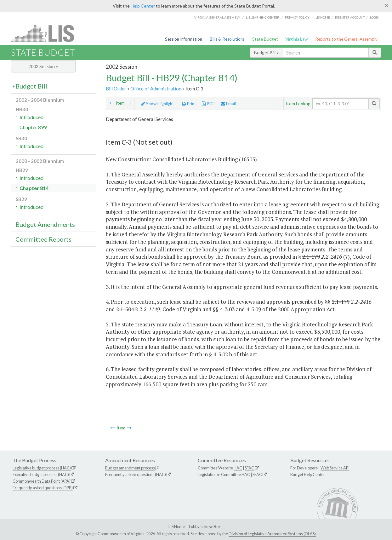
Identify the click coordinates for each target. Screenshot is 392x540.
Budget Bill (267, 52)
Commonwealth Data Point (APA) (42, 481)
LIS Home (177, 526)
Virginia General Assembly (217, 17)
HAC (238, 468)
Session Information (184, 39)
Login (375, 17)
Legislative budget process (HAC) (42, 468)
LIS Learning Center (263, 17)
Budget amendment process (130, 468)
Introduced (31, 117)
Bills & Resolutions (227, 39)
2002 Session (43, 66)
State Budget (265, 39)
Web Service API (335, 468)
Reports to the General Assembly (346, 39)
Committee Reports (43, 239)
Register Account (350, 17)
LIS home (323, 17)
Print (189, 104)
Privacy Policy (297, 17)
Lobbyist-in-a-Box (205, 526)
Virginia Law (296, 39)
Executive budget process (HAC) (41, 474)
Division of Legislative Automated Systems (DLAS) (272, 534)
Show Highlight (158, 104)
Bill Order (116, 89)
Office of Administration (156, 89)
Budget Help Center (308, 474)
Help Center (143, 6)
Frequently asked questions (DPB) (43, 488)
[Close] (387, 5)
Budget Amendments (45, 224)
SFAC (249, 468)
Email (228, 104)
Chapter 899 (33, 127)
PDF (208, 104)
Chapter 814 (34, 188)
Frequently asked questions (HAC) (136, 474)
